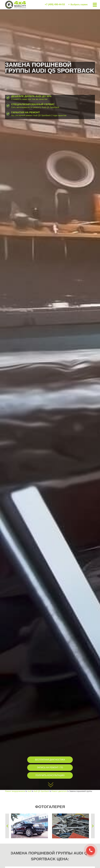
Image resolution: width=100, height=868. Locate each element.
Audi (29, 791)
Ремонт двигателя (59, 791)
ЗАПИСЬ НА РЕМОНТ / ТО (50, 767)
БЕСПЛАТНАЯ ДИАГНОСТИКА (50, 760)
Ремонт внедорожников (15, 791)
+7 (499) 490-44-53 (55, 4)
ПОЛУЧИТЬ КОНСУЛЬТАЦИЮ (50, 775)
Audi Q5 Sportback (41, 791)
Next (93, 826)
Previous (7, 826)
